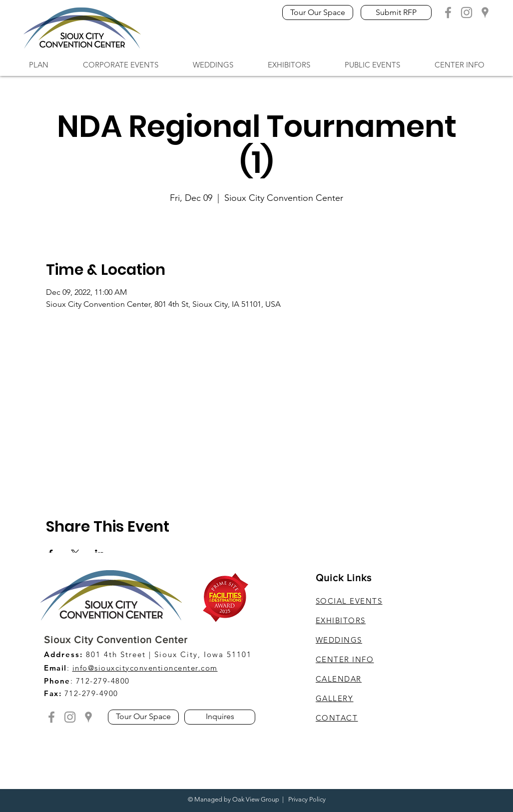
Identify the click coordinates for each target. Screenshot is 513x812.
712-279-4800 (103, 681)
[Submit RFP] (396, 12)
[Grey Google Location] (485, 12)
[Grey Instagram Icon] (467, 12)
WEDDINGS (339, 640)
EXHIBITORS (341, 620)
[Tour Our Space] (318, 12)
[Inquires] (220, 717)
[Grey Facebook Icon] (448, 12)
